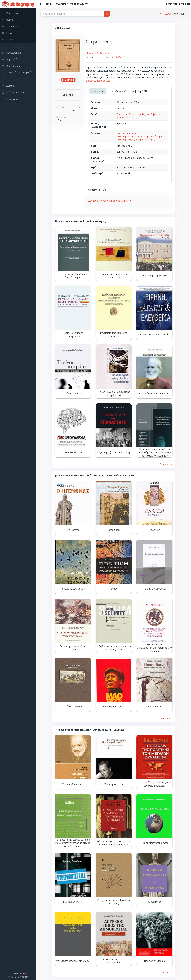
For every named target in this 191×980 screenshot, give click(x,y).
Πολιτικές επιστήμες (127, 133)
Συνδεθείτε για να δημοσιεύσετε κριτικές (110, 201)
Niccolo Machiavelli (98, 52)
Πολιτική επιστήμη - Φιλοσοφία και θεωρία (140, 136)
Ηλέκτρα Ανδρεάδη (116, 57)
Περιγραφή (98, 91)
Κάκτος (129, 102)
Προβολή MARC (117, 91)
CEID (26, 973)
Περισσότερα (166, 464)
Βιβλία (168, 14)
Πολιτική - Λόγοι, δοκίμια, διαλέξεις (136, 140)
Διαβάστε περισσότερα (98, 81)
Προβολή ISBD (139, 91)
